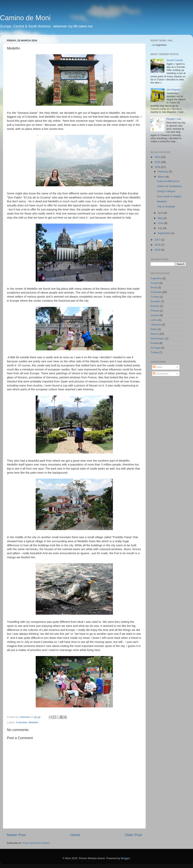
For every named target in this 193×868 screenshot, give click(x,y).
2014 (158, 157)
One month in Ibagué (169, 196)
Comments (161, 374)
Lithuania (156, 325)
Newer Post (16, 835)
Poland (155, 343)
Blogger (125, 858)
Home (75, 835)
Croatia (155, 297)
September (164, 233)
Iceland (155, 315)
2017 (158, 240)
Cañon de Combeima (169, 186)
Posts (158, 367)
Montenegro (157, 338)
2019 (158, 250)
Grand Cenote (175, 60)
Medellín (33, 722)
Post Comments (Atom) (36, 843)
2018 (158, 245)
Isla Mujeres (173, 90)
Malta (154, 329)
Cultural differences (168, 181)
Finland (155, 311)
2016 (158, 167)
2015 (158, 162)
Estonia (155, 306)
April (161, 213)
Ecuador (155, 301)
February (163, 171)
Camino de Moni (25, 18)
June (161, 223)
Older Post (133, 835)
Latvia (154, 320)
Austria (155, 283)
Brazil (154, 287)
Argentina (156, 278)
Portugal (155, 348)
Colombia (22, 722)
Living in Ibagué (166, 191)
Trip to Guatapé (166, 206)
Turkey (154, 352)
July (160, 228)
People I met (174, 119)
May (160, 218)
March (162, 177)
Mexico (155, 334)
